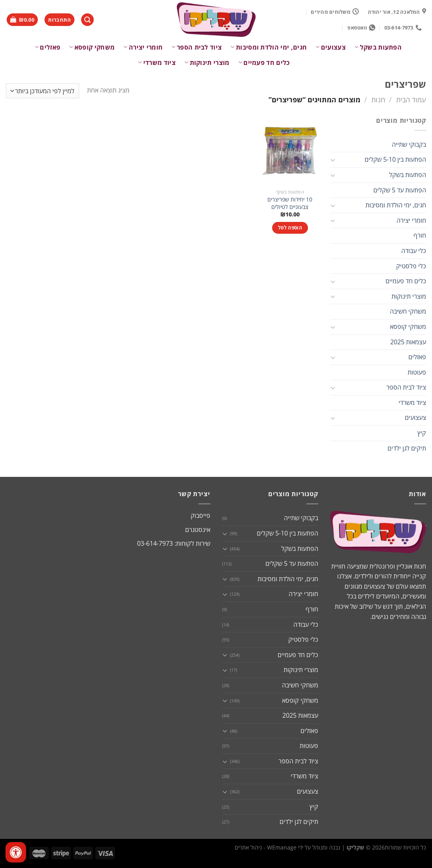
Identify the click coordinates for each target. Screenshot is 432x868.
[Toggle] (333, 160)
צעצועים (331, 47)
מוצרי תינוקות (207, 63)
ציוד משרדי (157, 63)
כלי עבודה (414, 251)
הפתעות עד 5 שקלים (400, 190)
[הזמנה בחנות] (43, 91)
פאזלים (47, 47)
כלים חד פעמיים (264, 63)
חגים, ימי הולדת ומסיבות (269, 47)
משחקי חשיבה (408, 311)
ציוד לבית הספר (197, 47)
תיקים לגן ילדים (407, 448)
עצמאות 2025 (408, 342)
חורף (420, 235)
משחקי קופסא (92, 47)
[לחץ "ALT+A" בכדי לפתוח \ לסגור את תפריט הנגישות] (16, 852)
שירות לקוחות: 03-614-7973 (174, 543)
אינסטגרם (198, 530)
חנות (378, 99)
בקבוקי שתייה (409, 144)
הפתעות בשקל (378, 47)
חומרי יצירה (143, 47)
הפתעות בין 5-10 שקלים (395, 159)
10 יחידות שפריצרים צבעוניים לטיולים (290, 203)
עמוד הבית (411, 99)
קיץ (422, 433)
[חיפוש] (87, 20)
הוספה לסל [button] (290, 228)
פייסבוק (200, 515)
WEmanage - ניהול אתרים (266, 847)
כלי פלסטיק (411, 266)
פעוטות (417, 372)
